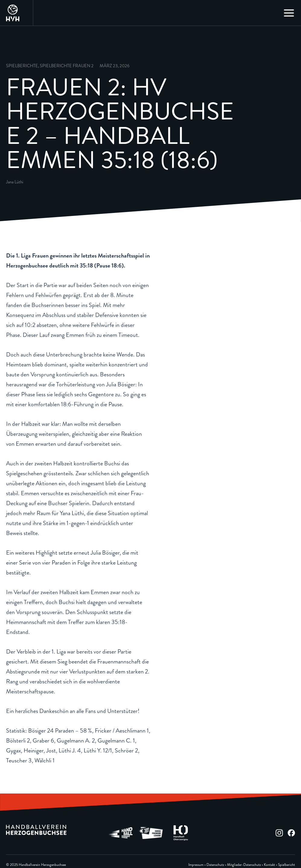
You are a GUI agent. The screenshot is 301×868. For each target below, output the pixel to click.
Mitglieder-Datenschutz (244, 865)
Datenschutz (215, 865)
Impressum (196, 865)
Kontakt (269, 865)
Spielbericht (287, 865)
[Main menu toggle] (289, 13)
